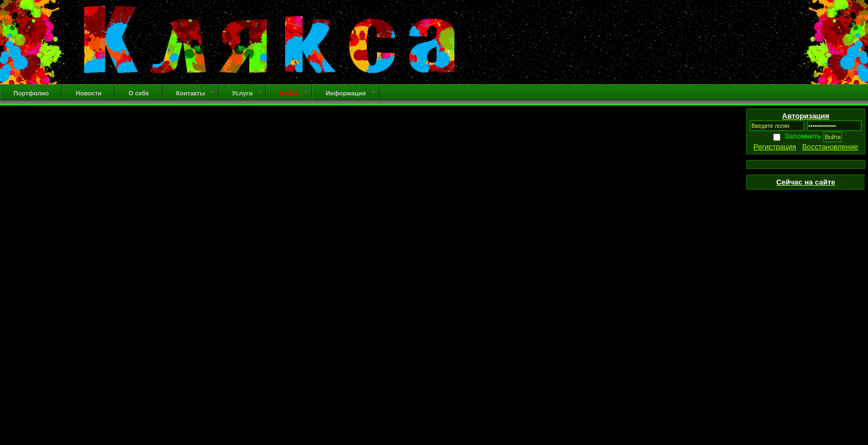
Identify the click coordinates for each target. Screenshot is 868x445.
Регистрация (775, 147)
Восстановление (830, 147)
